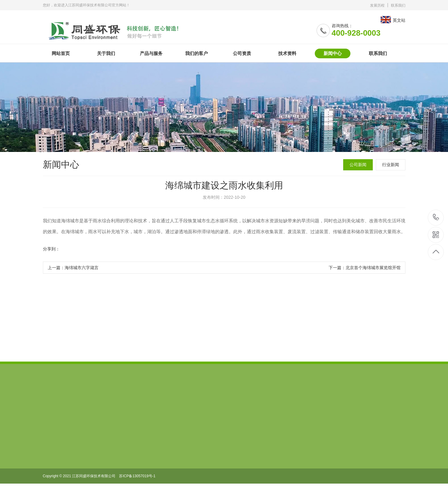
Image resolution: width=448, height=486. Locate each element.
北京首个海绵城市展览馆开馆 (373, 268)
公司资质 (242, 53)
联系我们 (398, 5)
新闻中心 (333, 53)
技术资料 (287, 53)
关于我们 (106, 53)
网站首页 (61, 53)
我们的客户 (197, 53)
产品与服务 (151, 53)
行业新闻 (391, 165)
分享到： (51, 249)
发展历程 (377, 5)
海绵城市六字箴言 (82, 268)
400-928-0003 (436, 218)
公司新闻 (358, 165)
